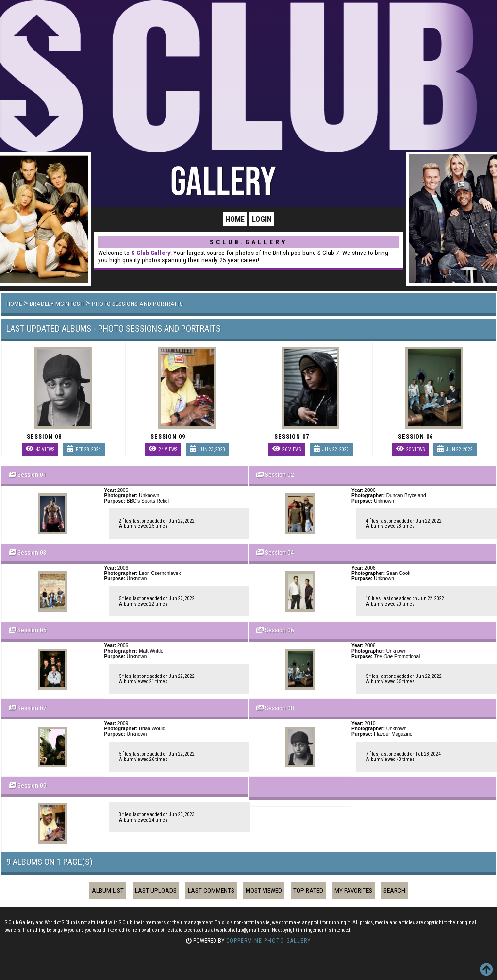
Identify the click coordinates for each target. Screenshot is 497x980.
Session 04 (280, 552)
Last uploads (156, 890)
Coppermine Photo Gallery (269, 941)
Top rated (308, 890)
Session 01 (32, 475)
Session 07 (32, 708)
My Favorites (353, 890)
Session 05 (32, 630)
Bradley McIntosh (57, 304)
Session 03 (32, 552)
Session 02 (280, 475)
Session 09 (32, 786)
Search (394, 890)
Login (262, 219)
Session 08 (280, 708)
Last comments (211, 890)
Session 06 (280, 630)
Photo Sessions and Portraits (137, 304)
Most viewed (264, 890)
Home (235, 219)
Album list (108, 890)
